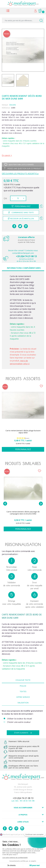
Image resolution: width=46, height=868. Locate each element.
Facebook (5, 828)
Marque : (5, 105)
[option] (23, 419)
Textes (23, 691)
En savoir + (7, 155)
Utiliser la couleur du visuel (20, 719)
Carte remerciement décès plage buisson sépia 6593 (23, 432)
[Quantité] (18, 198)
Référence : (6, 108)
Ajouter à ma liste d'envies (19, 165)
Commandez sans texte (21, 212)
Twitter (11, 828)
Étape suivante (24, 733)
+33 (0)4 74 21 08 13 (26, 256)
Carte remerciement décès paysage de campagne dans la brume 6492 (23, 513)
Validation (23, 703)
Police (23, 686)
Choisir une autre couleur (19, 722)
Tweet (20, 226)
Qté (5, 198)
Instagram (22, 828)
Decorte (13, 105)
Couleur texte (23, 680)
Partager (14, 226)
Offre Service (23, 697)
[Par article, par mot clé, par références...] (23, 20)
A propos (23, 815)
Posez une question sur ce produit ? (23, 168)
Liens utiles (23, 822)
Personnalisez (23, 206)
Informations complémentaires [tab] (24, 268)
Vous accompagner (23, 808)
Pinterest (26, 226)
